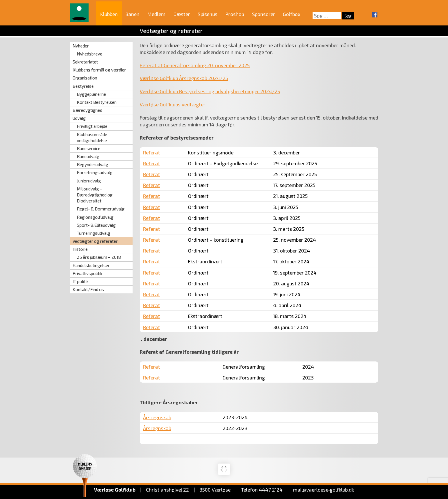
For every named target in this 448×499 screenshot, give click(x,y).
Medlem (156, 14)
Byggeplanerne (91, 94)
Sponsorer (264, 14)
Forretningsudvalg (95, 172)
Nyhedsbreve (90, 54)
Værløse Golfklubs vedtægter (173, 104)
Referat (152, 152)
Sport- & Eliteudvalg (96, 225)
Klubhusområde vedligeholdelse (92, 137)
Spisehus (208, 14)
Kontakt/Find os (88, 289)
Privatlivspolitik (87, 273)
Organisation (85, 78)
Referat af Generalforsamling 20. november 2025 (195, 65)
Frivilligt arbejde (92, 126)
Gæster (182, 14)
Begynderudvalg (93, 164)
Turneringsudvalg (94, 233)
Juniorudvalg (89, 181)
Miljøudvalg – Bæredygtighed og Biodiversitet (95, 195)
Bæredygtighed (87, 110)
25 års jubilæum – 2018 (99, 257)
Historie (80, 249)
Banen (132, 14)
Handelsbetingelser (91, 265)
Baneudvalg (88, 156)
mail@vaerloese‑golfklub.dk (324, 490)
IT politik (81, 281)
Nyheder (81, 46)
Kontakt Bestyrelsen (97, 102)
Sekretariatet (85, 62)
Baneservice (89, 148)
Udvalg (79, 118)
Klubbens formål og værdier (99, 70)
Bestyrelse (83, 86)
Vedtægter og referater (95, 241)
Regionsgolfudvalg (95, 217)
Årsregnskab (157, 417)
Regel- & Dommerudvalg (101, 209)
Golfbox (292, 14)
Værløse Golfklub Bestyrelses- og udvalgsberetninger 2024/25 (210, 91)
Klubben (109, 14)
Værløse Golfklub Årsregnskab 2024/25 (184, 78)
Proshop (235, 14)
